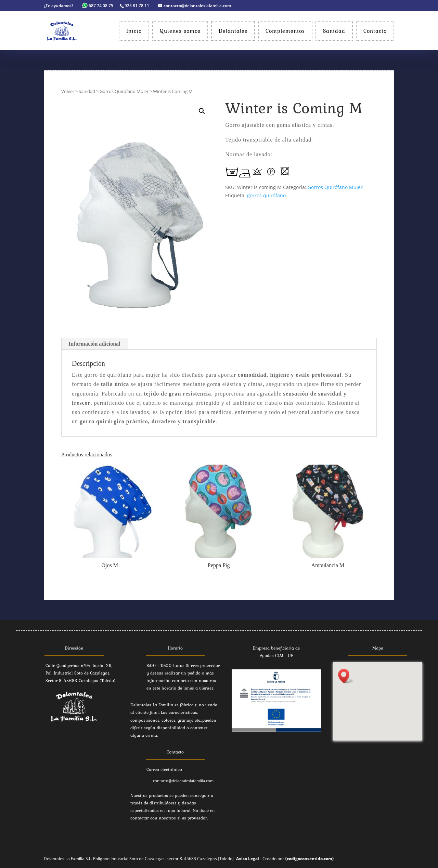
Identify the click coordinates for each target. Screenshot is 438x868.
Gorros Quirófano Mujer (124, 91)
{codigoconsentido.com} (310, 859)
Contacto (375, 31)
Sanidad (334, 31)
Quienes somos (180, 31)
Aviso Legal (248, 859)
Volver (68, 91)
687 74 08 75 (98, 6)
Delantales (233, 31)
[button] (346, 676)
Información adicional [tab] (94, 344)
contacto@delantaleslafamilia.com (183, 781)
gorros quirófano (266, 195)
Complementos (285, 31)
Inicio (134, 31)
